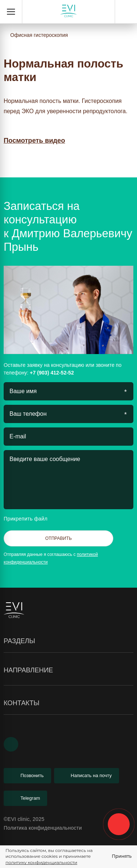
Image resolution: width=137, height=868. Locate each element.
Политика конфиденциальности (43, 828)
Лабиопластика (23, 689)
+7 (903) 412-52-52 (126, 12)
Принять (122, 856)
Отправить (59, 538)
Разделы (68, 642)
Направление (68, 671)
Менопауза (17, 722)
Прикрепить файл (32, 519)
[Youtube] (11, 744)
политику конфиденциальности (41, 862)
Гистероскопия (22, 685)
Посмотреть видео (34, 141)
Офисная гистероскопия (39, 35)
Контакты (68, 704)
